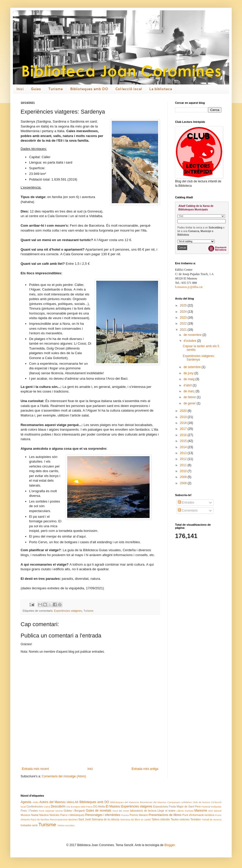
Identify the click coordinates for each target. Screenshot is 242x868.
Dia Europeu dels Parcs (79, 807)
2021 (184, 330)
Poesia (125, 815)
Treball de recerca (211, 819)
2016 (184, 435)
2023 (184, 318)
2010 (184, 471)
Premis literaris (139, 815)
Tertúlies (195, 819)
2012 (184, 459)
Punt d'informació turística (198, 815)
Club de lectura (201, 802)
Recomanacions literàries (64, 819)
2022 (184, 324)
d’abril (188, 385)
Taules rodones (180, 819)
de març (190, 391)
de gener (190, 403)
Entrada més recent (35, 769)
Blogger (170, 845)
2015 (184, 441)
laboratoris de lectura (143, 811)
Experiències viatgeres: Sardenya (199, 358)
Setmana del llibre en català (135, 819)
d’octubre (190, 341)
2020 (184, 411)
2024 (184, 312)
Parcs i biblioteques (72, 815)
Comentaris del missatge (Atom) (64, 776)
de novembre (193, 335)
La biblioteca (161, 89)
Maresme (201, 811)
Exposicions (161, 806)
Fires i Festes (29, 811)
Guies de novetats (99, 811)
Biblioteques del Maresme (125, 802)
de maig (189, 379)
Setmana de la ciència (105, 819)
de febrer (190, 397)
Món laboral (215, 811)
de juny (189, 373)
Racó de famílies (40, 819)
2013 (184, 453)
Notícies (54, 815)
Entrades (186, 503)
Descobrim (58, 806)
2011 (184, 465)
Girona (59, 811)
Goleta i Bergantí (74, 811)
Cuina (47, 807)
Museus (25, 815)
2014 (184, 447)
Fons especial (47, 811)
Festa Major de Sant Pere (185, 806)
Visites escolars (66, 825)
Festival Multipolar (211, 807)
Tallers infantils (161, 819)
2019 (184, 417)
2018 (184, 423)
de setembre (193, 367)
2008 (184, 483)
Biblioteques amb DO (89, 89)
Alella (35, 802)
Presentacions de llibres (165, 815)
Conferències (35, 806)
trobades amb (29, 825)
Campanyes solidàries (180, 802)
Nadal (35, 815)
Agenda (26, 802)
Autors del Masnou (53, 802)
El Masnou (113, 806)
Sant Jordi (85, 819)
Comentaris (188, 510)
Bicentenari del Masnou (153, 802)
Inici (20, 89)
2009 (184, 477)
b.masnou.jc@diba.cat (189, 287)
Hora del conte (121, 811)
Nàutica (44, 815)
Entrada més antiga (145, 769)
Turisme (55, 89)
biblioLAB (73, 802)
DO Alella (99, 806)
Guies (36, 89)
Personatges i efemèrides (103, 815)
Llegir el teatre (166, 811)
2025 (184, 305)
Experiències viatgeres (68, 611)
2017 (184, 429)
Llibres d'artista (185, 811)
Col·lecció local (128, 89)
